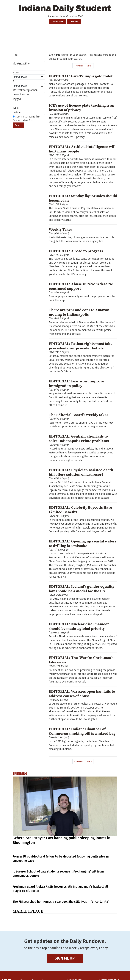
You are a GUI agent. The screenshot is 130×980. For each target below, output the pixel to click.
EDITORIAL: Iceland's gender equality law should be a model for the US (82, 589)
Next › (89, 66)
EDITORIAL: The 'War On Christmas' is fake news (82, 660)
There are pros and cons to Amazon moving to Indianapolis (79, 312)
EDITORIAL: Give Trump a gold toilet (81, 76)
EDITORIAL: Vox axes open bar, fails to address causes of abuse (82, 694)
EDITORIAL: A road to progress (76, 251)
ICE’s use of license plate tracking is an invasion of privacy (82, 107)
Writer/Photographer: (25, 90)
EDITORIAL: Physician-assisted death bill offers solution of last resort (81, 472)
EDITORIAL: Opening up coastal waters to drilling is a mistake (83, 543)
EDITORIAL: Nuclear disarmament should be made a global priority (79, 626)
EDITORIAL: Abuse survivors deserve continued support (81, 286)
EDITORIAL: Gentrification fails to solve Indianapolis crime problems (79, 438)
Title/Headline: (21, 64)
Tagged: (17, 99)
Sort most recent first (26, 117)
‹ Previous (79, 66)
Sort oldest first (23, 121)
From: (16, 73)
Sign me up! (65, 958)
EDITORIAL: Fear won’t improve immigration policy (76, 383)
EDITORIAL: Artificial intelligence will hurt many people (82, 149)
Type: (16, 108)
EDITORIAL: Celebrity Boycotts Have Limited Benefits (80, 510)
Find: (15, 55)
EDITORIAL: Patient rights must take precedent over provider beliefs (81, 346)
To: (14, 81)
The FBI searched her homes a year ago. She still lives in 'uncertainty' (61, 902)
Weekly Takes (61, 229)
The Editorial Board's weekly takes (78, 415)
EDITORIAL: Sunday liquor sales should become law (83, 198)
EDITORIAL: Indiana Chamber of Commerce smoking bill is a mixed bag (82, 731)
